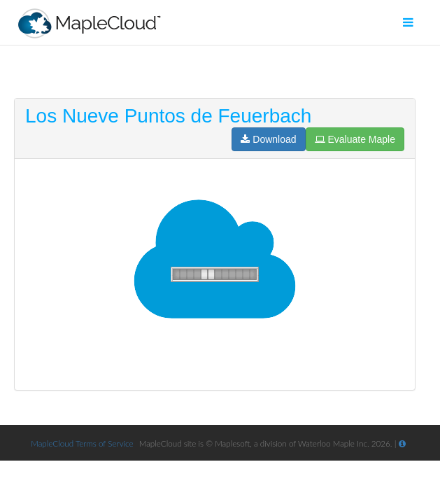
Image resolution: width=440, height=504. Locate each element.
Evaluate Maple (355, 139)
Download (268, 139)
